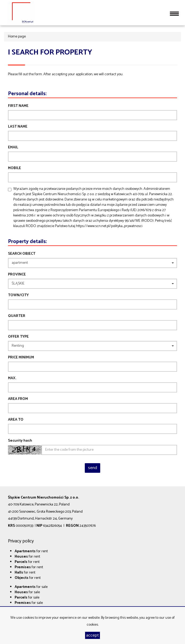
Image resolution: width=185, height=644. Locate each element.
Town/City (18, 295)
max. (12, 378)
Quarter (17, 316)
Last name (18, 127)
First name (18, 106)
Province (17, 275)
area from (18, 399)
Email (13, 148)
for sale (31, 587)
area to (16, 420)
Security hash (20, 441)
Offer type (18, 337)
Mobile (14, 168)
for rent (31, 551)
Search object (22, 254)
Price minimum (21, 358)
